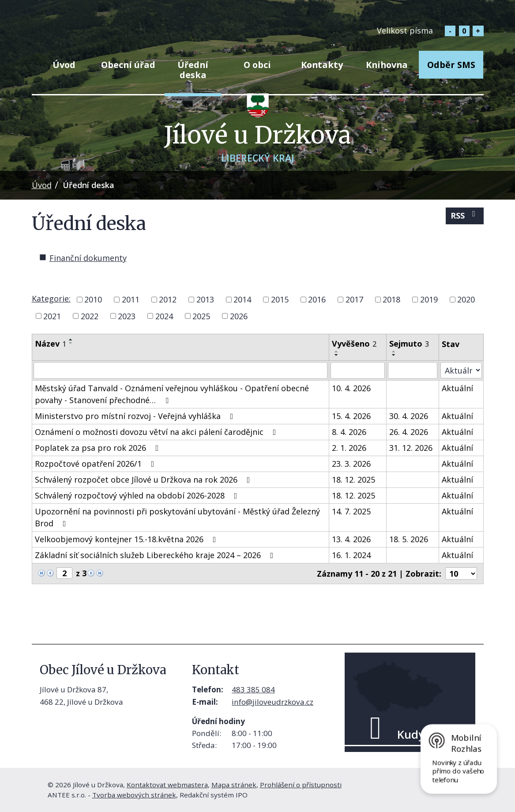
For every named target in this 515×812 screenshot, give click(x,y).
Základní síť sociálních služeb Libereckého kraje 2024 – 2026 (156, 555)
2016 (317, 299)
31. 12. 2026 (411, 448)
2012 (168, 299)
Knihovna (387, 65)
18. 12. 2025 (353, 480)
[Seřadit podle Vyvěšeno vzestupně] (337, 351)
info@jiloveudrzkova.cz (273, 702)
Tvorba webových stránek (134, 795)
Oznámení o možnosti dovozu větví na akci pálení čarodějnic (157, 432)
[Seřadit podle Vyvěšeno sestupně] (337, 355)
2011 (131, 299)
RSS (465, 215)
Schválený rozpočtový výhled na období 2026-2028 (138, 495)
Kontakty (322, 65)
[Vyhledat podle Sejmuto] (413, 370)
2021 (52, 316)
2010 (93, 299)
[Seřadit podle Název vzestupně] (71, 340)
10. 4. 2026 (351, 388)
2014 (242, 299)
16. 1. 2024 (351, 555)
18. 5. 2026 (409, 539)
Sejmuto (409, 344)
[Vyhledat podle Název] (181, 370)
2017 (354, 299)
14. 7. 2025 (351, 511)
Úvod (64, 65)
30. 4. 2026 (409, 416)
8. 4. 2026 (349, 432)
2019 (429, 299)
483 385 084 (253, 689)
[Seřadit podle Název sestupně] (71, 343)
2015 (280, 299)
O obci (257, 65)
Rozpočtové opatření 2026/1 (96, 464)
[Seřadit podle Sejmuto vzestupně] (394, 351)
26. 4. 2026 (409, 432)
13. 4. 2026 (351, 539)
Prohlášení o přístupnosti (301, 785)
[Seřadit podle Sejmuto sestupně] (394, 355)
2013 (205, 299)
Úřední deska (193, 70)
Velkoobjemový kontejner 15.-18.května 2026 (127, 539)
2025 (201, 316)
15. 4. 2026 (351, 416)
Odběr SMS (451, 65)
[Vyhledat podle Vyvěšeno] (358, 370)
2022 (90, 316)
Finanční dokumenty (88, 258)
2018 (391, 299)
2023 (127, 316)
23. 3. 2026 (351, 464)
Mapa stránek (234, 785)
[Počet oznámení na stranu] (461, 574)
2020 (466, 299)
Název (51, 344)
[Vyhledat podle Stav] (461, 370)
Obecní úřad (128, 65)
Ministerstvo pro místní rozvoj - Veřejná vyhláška (136, 416)
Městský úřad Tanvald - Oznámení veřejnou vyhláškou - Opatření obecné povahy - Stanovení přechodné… (172, 394)
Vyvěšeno (354, 344)
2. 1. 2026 (349, 448)
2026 (239, 316)
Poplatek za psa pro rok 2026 (99, 448)
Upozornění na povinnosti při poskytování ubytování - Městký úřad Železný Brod (177, 517)
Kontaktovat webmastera (167, 785)
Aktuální (457, 388)
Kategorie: (51, 298)
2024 (164, 316)
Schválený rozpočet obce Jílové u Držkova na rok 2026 (144, 480)
